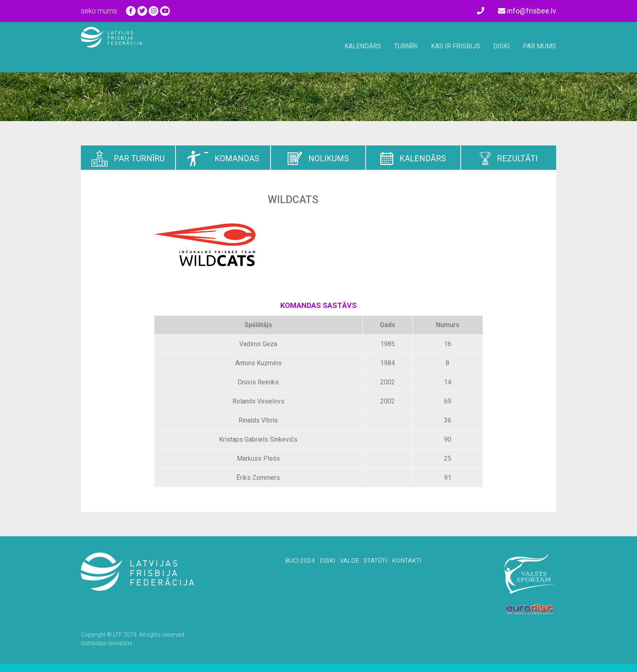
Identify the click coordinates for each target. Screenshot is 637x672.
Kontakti (419, 572)
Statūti (381, 572)
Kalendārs (363, 46)
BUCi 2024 (287, 572)
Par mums (539, 46)
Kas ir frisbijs (456, 46)
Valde (348, 572)
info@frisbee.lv (527, 11)
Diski (502, 46)
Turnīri (406, 46)
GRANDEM (121, 643)
